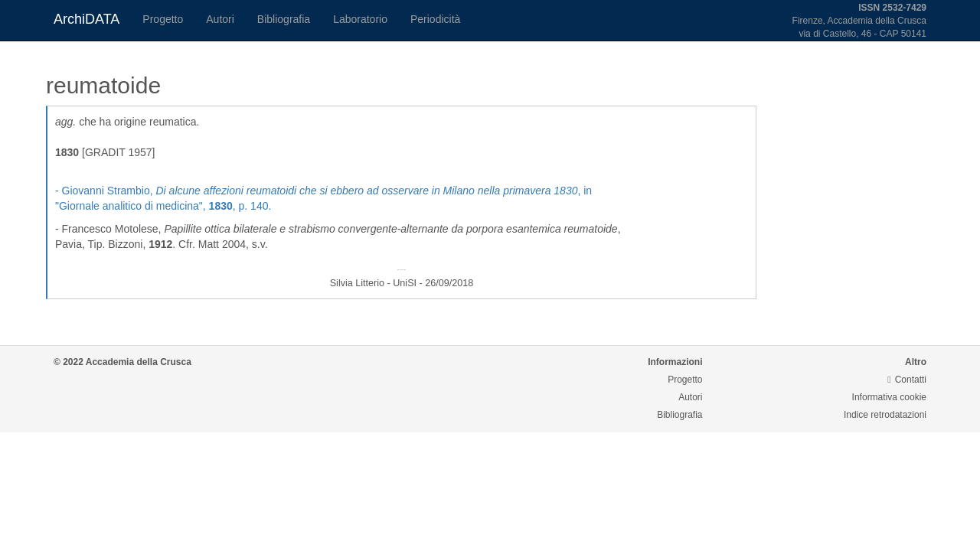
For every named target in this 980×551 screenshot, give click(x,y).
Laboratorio (360, 19)
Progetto (163, 19)
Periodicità (435, 19)
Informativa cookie (889, 397)
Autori (220, 19)
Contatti (907, 380)
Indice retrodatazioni (885, 415)
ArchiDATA (87, 19)
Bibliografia (284, 19)
